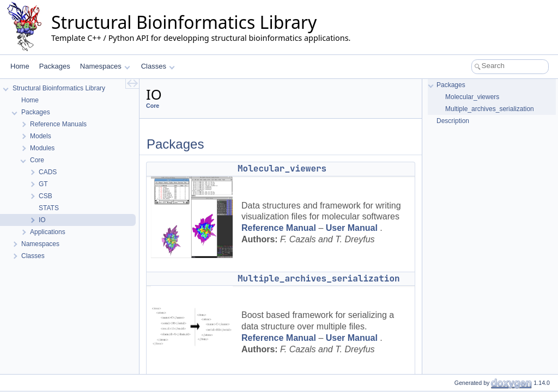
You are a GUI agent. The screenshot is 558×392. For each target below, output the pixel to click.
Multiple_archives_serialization (319, 278)
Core (153, 106)
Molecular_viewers (282, 169)
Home (20, 66)
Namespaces (105, 66)
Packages (55, 66)
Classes (158, 66)
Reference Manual (279, 228)
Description (453, 121)
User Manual (352, 228)
